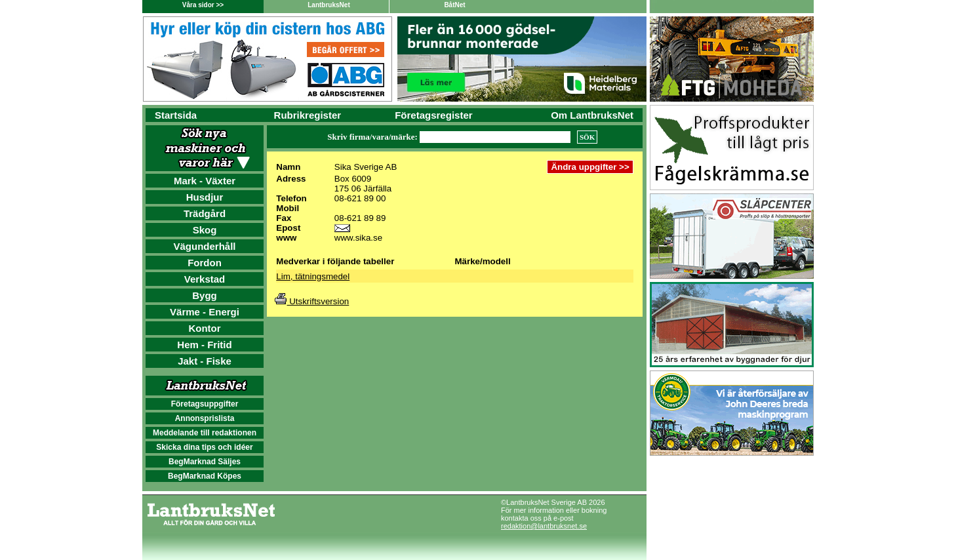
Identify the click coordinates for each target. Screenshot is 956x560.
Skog (205, 230)
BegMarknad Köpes (205, 476)
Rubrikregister (308, 115)
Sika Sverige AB (366, 167)
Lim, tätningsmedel (313, 276)
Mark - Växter (205, 181)
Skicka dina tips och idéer (204, 447)
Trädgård (205, 213)
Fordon (205, 263)
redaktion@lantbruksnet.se (544, 526)
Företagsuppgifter (205, 404)
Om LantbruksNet (592, 115)
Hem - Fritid (204, 345)
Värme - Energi (205, 312)
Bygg (205, 295)
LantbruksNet (329, 5)
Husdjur (205, 197)
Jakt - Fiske (205, 361)
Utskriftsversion (312, 301)
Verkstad (205, 279)
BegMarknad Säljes (205, 462)
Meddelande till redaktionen (205, 433)
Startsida (176, 115)
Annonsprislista (205, 418)
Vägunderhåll (204, 246)
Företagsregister (433, 115)
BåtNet (454, 5)
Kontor (204, 328)
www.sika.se (358, 238)
